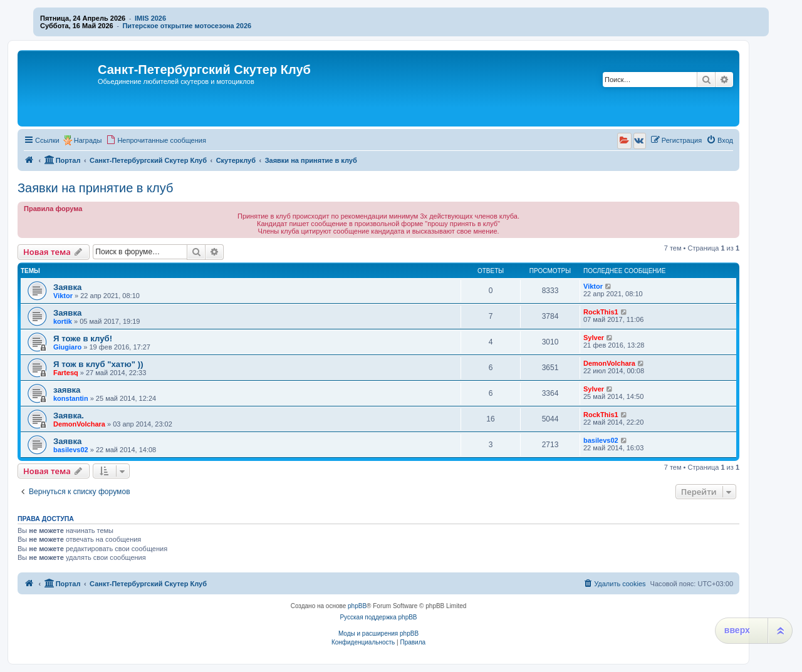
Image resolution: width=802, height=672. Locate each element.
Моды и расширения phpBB (378, 633)
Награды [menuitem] (88, 140)
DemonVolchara (609, 363)
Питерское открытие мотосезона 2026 (187, 26)
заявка (67, 390)
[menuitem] (156, 140)
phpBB (357, 606)
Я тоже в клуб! (83, 339)
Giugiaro (67, 347)
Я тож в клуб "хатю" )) (98, 364)
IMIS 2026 (150, 18)
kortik (63, 321)
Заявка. (69, 416)
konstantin (71, 398)
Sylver (594, 338)
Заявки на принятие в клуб (95, 188)
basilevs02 (71, 450)
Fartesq (66, 373)
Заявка (67, 287)
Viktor (63, 296)
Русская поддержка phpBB (378, 617)
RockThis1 (601, 312)
